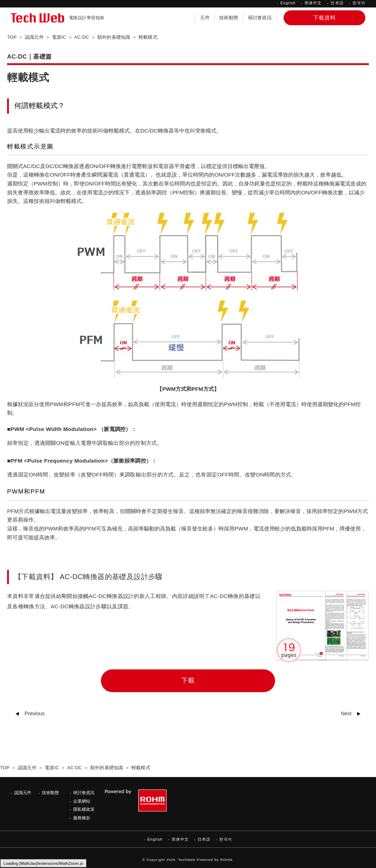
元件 (205, 18)
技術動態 (229, 18)
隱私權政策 (84, 809)
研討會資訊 (260, 18)
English (288, 3)
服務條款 (82, 818)
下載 (188, 680)
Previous (34, 713)
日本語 (337, 3)
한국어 (359, 3)
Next (346, 713)
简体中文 (313, 3)
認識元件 (23, 792)
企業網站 (82, 801)
